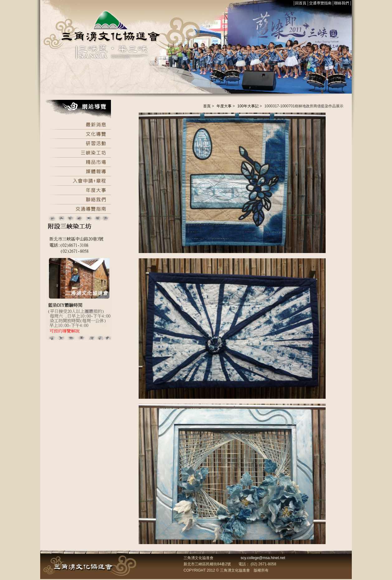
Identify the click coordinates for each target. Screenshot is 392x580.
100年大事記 (248, 106)
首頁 (207, 106)
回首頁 (301, 3)
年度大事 (224, 106)
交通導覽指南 (320, 3)
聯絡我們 (342, 3)
